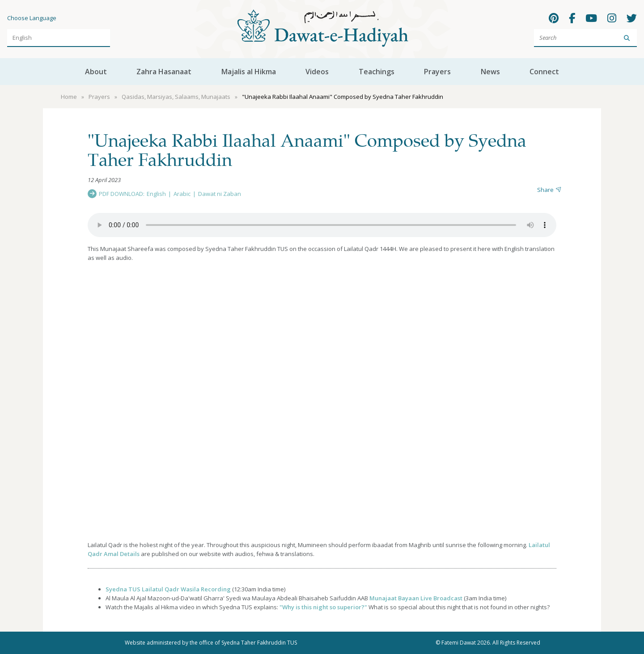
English (156, 194)
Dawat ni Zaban (220, 194)
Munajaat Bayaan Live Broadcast (416, 598)
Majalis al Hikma (249, 72)
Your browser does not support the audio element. (322, 225)
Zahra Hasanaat (164, 72)
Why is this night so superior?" (325, 607)
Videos (317, 72)
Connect (544, 72)
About (96, 72)
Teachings (377, 72)
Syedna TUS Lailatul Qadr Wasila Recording (168, 589)
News (490, 72)
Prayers (437, 72)
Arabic (182, 194)
